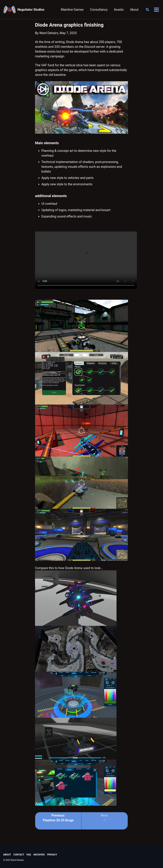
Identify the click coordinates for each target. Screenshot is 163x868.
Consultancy (99, 10)
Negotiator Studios (31, 10)
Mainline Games (72, 10)
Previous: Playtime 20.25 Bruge (58, 818)
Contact (19, 855)
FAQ (29, 855)
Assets (119, 10)
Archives (39, 855)
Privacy (52, 855)
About (134, 10)
